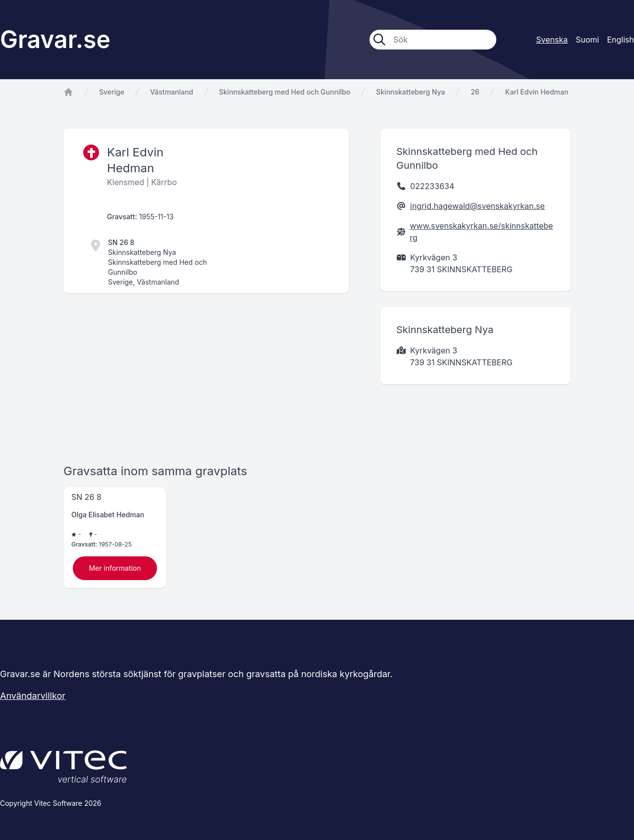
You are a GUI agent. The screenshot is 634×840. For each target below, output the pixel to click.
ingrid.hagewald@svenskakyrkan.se (477, 206)
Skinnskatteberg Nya (410, 92)
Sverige (112, 92)
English (620, 40)
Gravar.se (55, 39)
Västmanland (172, 92)
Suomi (587, 40)
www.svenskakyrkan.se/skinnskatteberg (481, 232)
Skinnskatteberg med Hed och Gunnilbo (285, 92)
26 (475, 92)
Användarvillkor (33, 696)
